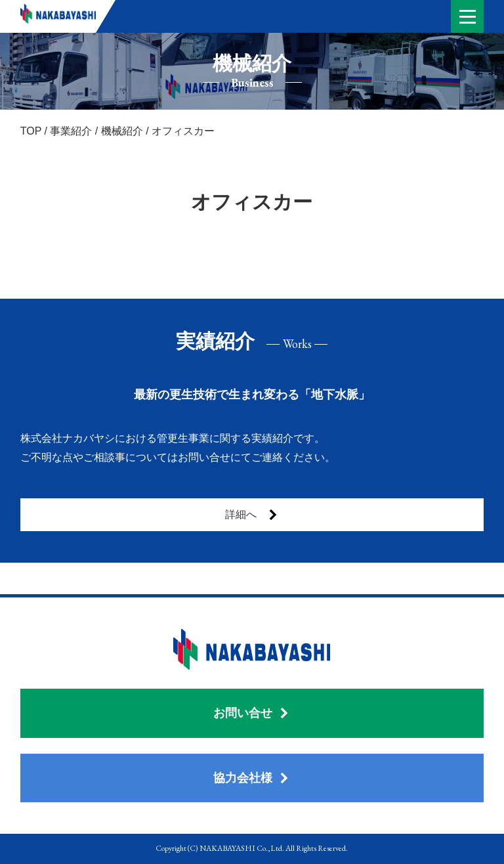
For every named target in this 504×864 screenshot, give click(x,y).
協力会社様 (252, 778)
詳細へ (252, 515)
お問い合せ (252, 713)
